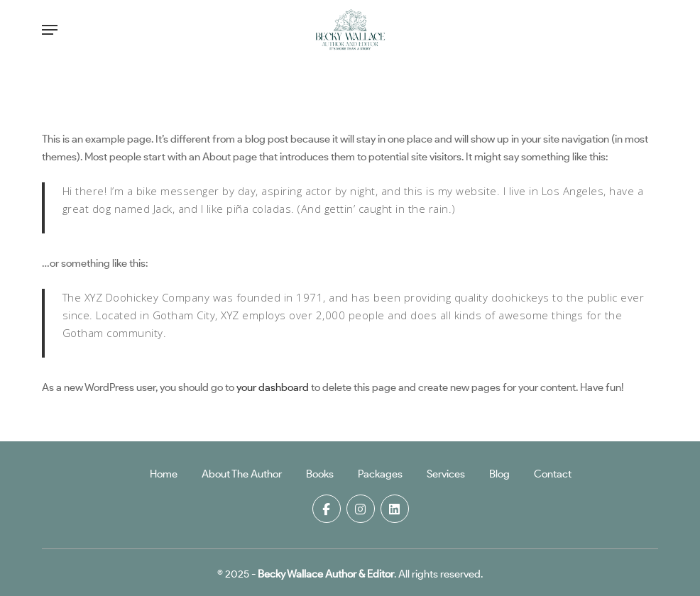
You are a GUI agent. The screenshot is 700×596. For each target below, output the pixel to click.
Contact (553, 474)
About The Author (242, 474)
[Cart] (642, 30)
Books (320, 474)
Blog (499, 474)
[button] (50, 30)
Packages (380, 474)
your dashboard (273, 387)
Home (164, 474)
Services (446, 474)
